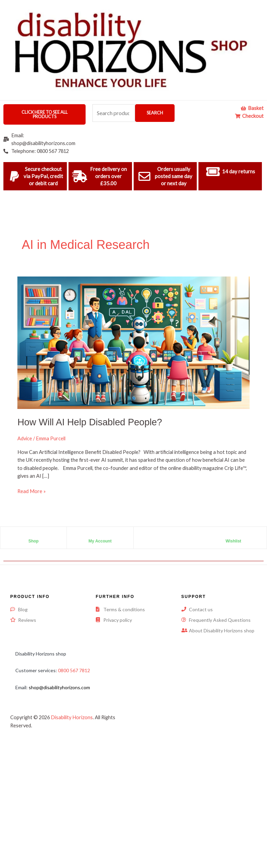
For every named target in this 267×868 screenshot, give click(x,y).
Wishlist (233, 541)
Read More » (32, 491)
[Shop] (33, 535)
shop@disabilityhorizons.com (59, 687)
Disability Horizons (72, 717)
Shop (33, 541)
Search (155, 113)
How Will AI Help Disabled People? (90, 422)
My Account (100, 541)
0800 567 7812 (74, 670)
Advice (25, 438)
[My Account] (100, 535)
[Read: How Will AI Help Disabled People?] (133, 342)
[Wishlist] (233, 535)
